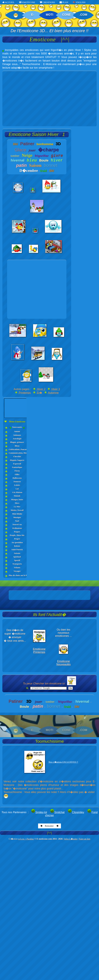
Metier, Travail (17, 510)
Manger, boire (17, 500)
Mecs (17, 503)
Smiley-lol (39, 812)
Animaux (17, 435)
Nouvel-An (17, 524)
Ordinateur (17, 528)
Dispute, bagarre (17, 460)
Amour (17, 431)
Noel (17, 521)
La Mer (17, 507)
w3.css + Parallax (26, 839)
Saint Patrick (17, 550)
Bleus (17, 446)
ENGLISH (79, 2)
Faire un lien (85, 839)
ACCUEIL (8, 2)
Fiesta (17, 471)
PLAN (64, 2)
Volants (17, 568)
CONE (66, 15)
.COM (83, 15)
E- (33, 15)
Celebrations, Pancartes (17, 449)
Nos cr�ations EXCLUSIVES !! (63, 762)
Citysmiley (76, 812)
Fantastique (17, 467)
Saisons (17, 553)
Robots (17, 546)
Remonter (50, 826)
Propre (17, 539)
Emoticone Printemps (39, 651)
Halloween (17, 478)
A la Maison (17, 492)
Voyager (17, 571)
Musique (17, 517)
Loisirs (17, 485)
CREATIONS (47, 2)
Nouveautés (17, 427)
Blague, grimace (17, 442)
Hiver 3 (54, 389)
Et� (38, 393)
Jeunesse (17, 482)
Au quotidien (17, 542)
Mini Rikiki (17, 514)
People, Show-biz (17, 535)
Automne (52, 393)
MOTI (49, 15)
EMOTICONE (27, 2)
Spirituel (17, 557)
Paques (17, 532)
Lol (17, 489)
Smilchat (57, 812)
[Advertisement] (28, 99)
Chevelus (17, 456)
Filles (17, 474)
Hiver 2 (39, 389)
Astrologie (17, 439)
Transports (17, 564)
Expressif (17, 464)
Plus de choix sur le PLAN (17, 575)
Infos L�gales (71, 839)
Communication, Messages (17, 453)
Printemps (23, 393)
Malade (17, 496)
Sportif (17, 560)
